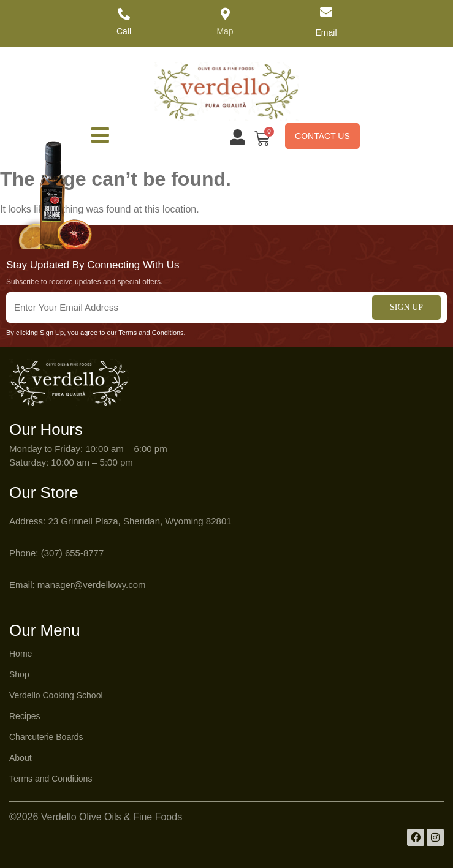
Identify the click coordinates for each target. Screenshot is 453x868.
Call (124, 31)
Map (225, 31)
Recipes (25, 716)
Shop (19, 674)
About (21, 758)
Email (326, 32)
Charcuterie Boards (46, 737)
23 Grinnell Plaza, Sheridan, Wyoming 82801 (139, 521)
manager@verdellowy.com (92, 585)
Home (21, 654)
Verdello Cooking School (56, 695)
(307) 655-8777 (73, 553)
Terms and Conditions (51, 779)
